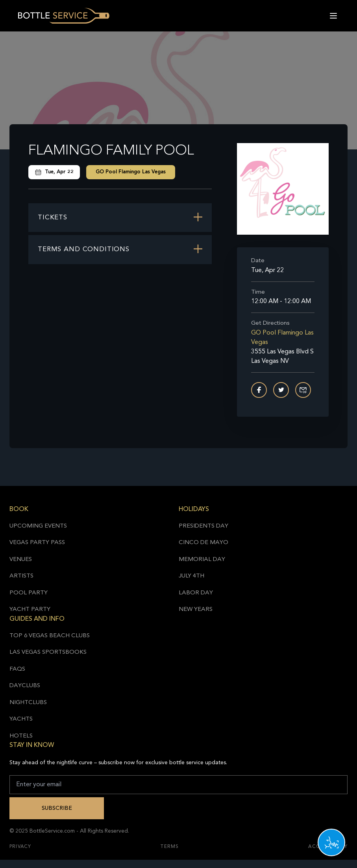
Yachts (21, 719)
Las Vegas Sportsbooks (48, 652)
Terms (170, 847)
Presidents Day (203, 526)
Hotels (21, 736)
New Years (196, 610)
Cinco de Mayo (203, 543)
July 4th (191, 576)
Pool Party (29, 593)
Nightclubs (28, 703)
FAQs (17, 669)
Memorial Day (202, 560)
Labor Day (196, 593)
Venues (21, 560)
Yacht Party (30, 610)
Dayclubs (25, 686)
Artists (21, 576)
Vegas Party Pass (37, 543)
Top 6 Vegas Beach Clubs (50, 636)
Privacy (20, 847)
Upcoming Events (38, 526)
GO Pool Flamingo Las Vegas (131, 172)
